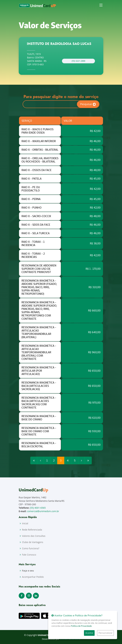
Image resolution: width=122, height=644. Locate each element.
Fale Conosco (29, 555)
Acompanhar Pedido (33, 577)
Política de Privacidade (81, 626)
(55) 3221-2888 (77, 62)
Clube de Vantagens (33, 542)
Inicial (25, 523)
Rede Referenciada (32, 530)
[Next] (81, 462)
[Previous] (34, 462)
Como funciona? (31, 548)
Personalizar (105, 633)
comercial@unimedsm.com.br (43, 511)
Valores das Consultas (34, 536)
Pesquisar (88, 106)
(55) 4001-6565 (38, 508)
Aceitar (89, 633)
